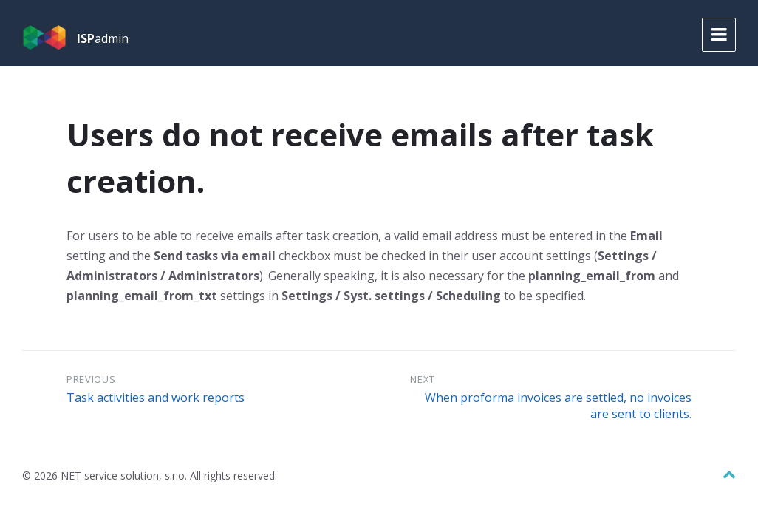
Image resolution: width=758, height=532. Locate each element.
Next (423, 379)
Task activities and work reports (156, 398)
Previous (91, 379)
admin (103, 38)
